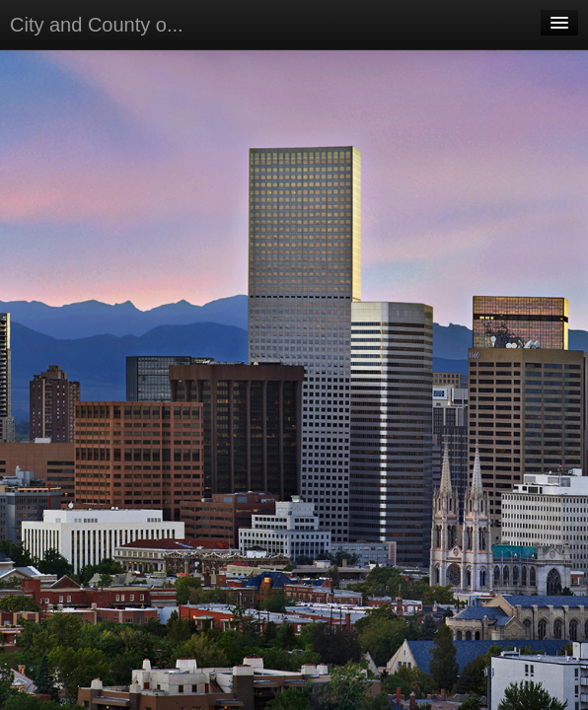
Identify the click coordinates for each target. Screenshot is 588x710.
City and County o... (97, 25)
